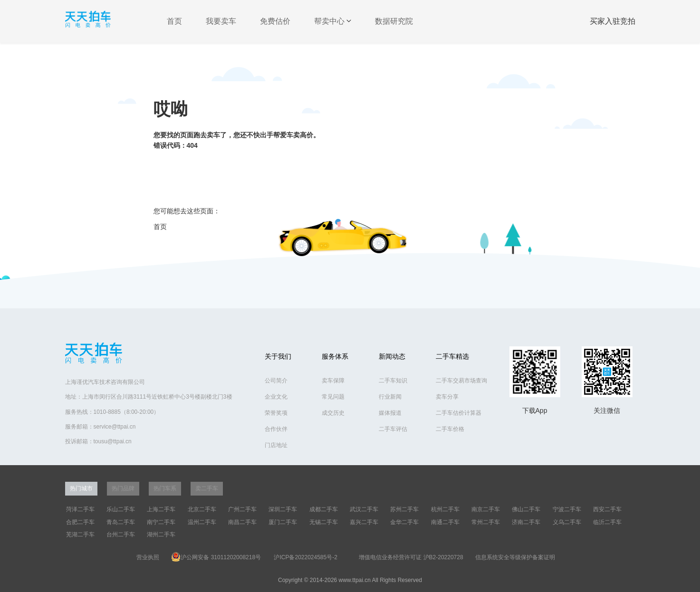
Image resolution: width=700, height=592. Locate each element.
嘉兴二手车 (364, 522)
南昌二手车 (242, 522)
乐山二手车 (121, 509)
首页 (174, 21)
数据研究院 (394, 21)
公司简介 (276, 381)
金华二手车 (404, 522)
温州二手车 (202, 522)
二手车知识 (393, 381)
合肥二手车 (80, 522)
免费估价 (275, 21)
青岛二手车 (121, 522)
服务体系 (335, 356)
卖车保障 (333, 381)
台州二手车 (121, 535)
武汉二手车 (364, 509)
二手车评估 (393, 429)
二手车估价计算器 (459, 413)
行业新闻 (390, 397)
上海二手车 (161, 509)
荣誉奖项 (276, 413)
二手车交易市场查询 (461, 381)
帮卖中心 (333, 21)
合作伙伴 (276, 429)
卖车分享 (447, 397)
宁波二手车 (567, 509)
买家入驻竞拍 (613, 21)
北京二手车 (202, 509)
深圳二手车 (283, 509)
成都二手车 (324, 509)
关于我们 (278, 356)
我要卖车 (221, 21)
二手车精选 (452, 356)
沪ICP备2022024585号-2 (305, 557)
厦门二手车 (283, 522)
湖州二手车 (161, 535)
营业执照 (148, 557)
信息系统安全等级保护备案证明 (515, 557)
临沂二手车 (607, 522)
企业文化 (276, 397)
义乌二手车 (567, 522)
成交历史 (333, 413)
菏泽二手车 (80, 509)
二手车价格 (450, 429)
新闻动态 (392, 356)
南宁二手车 (161, 522)
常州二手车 (486, 522)
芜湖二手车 (80, 535)
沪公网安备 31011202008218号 (216, 557)
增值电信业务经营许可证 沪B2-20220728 (411, 557)
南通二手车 (445, 522)
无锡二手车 (324, 522)
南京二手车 (486, 509)
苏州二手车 (404, 509)
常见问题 (333, 397)
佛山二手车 (526, 509)
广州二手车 (242, 509)
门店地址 (276, 445)
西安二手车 (607, 509)
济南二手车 (526, 522)
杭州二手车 (445, 509)
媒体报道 (390, 413)
